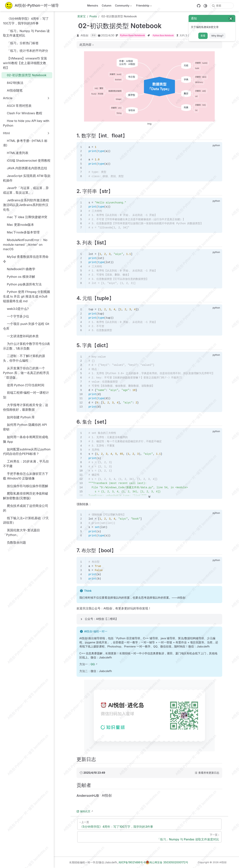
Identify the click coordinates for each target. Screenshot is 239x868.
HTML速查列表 (16, 153)
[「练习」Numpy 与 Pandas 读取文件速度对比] (149, 837)
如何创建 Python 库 (19, 417)
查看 (203, 36)
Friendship (144, 6)
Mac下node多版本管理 (21, 232)
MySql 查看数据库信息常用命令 (26, 259)
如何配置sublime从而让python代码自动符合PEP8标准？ (27, 451)
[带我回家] (32, 6)
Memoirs (93, 5)
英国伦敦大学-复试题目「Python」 (21, 533)
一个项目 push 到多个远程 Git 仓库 (26, 326)
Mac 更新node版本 (18, 225)
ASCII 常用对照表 (17, 106)
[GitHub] (199, 6)
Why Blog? (217, 36)
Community (123, 6)
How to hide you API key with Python (26, 123)
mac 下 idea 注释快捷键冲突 (25, 217)
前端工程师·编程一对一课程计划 (26, 395)
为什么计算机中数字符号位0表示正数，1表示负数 (27, 346)
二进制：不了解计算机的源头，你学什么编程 (24, 358)
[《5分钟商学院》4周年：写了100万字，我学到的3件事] (149, 824)
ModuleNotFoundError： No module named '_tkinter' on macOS (25, 244)
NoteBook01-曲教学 (19, 269)
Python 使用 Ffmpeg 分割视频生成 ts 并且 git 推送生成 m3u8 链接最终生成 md (27, 296)
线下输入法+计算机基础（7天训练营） (26, 520)
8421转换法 (13, 83)
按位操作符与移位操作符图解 (26, 486)
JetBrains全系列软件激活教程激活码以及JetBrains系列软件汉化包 (26, 205)
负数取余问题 (14, 542)
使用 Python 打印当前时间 (24, 385)
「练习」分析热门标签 (21, 43)
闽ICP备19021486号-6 (132, 862)
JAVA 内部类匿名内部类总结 (25, 168)
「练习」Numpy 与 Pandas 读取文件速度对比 (26, 33)
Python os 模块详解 (19, 277)
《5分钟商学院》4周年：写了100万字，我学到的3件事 (26, 21)
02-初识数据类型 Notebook (25, 75)
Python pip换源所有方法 (22, 284)
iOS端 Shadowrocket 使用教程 (27, 161)
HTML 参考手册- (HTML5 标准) (25, 143)
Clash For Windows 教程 (23, 113)
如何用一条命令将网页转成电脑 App (26, 439)
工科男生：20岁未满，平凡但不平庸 (26, 464)
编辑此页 (83, 811)
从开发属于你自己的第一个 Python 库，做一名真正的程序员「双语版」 (26, 373)
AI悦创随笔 (13, 90)
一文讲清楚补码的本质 (21, 336)
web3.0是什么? (16, 309)
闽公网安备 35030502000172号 (167, 862)
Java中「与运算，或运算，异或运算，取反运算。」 (26, 190)
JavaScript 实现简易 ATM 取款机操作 (27, 178)
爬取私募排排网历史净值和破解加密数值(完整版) (26, 496)
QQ (93, 664)
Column (107, 5)
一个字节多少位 (16, 316)
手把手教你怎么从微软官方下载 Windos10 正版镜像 (26, 476)
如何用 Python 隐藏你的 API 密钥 (25, 427)
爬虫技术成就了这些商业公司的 (26, 508)
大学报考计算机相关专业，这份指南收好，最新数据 (26, 407)
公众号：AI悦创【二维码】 (101, 619)
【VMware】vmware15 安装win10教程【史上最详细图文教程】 (25, 63)
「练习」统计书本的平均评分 (26, 51)
